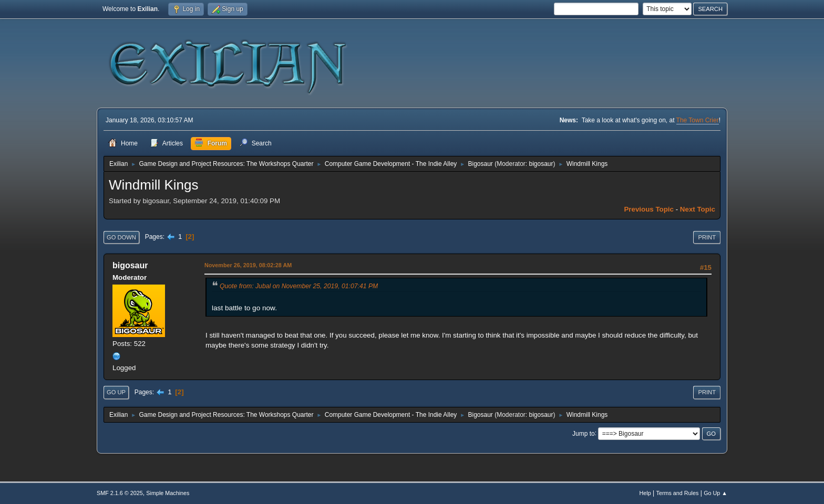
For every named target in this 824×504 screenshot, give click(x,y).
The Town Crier (698, 120)
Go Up (116, 392)
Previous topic (649, 209)
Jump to (584, 433)
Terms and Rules (678, 493)
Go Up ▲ (715, 493)
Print (707, 237)
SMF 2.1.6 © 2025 (120, 493)
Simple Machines (168, 493)
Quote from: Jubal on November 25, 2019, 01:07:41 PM (299, 286)
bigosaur (541, 164)
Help (645, 493)
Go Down (121, 237)
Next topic (698, 209)
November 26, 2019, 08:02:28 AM (248, 265)
